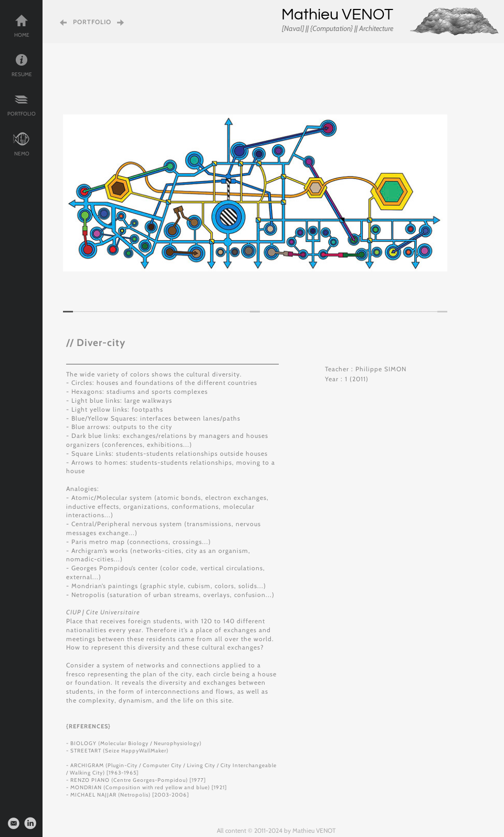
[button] (78, 193)
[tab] (68, 312)
